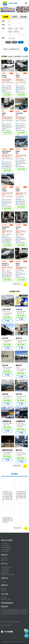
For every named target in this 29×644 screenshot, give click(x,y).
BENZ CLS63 (4, 76)
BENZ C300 (18, 190)
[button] (7, 70)
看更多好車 (17, 284)
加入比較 (11, 73)
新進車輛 (10, 56)
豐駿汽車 (22, 197)
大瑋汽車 (19, 309)
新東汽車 (19, 338)
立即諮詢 (8, 95)
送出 (21, 42)
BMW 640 (4, 114)
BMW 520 (18, 152)
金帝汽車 (5, 338)
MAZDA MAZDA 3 (5, 264)
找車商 (15, 17)
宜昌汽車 (5, 365)
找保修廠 (23, 17)
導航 (7, 321)
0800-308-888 (7, 625)
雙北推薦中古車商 (15, 291)
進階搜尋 (15, 42)
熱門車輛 (4, 56)
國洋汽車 (19, 450)
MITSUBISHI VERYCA (6, 152)
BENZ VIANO (4, 190)
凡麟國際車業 (7, 421)
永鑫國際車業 (20, 421)
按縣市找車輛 (12, 38)
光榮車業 (8, 235)
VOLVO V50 (18, 228)
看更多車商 (17, 465)
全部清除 (8, 42)
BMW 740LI (18, 76)
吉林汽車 (19, 394)
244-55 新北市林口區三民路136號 (11, 622)
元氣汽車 (8, 271)
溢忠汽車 (22, 159)
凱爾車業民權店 (7, 450)
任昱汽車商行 (7, 309)
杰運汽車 (5, 394)
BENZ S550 (18, 264)
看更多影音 (18, 528)
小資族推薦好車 (17, 56)
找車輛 (6, 17)
